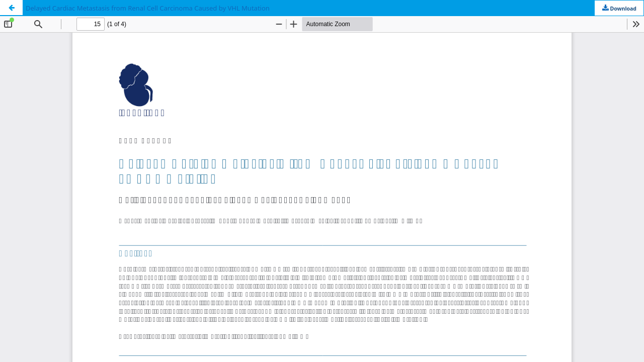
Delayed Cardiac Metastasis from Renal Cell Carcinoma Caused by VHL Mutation (148, 8)
